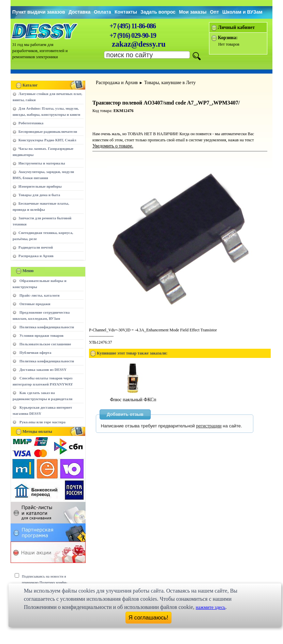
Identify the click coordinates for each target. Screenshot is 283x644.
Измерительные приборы (40, 186)
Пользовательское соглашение (45, 344)
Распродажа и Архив (36, 256)
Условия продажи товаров (41, 335)
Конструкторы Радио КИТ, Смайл (47, 140)
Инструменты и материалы (42, 163)
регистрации (209, 426)
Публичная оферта (35, 352)
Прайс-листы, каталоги (39, 295)
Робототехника (31, 123)
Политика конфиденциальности (47, 327)
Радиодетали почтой (36, 247)
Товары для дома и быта (39, 195)
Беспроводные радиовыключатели (48, 131)
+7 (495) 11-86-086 (132, 26)
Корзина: (228, 38)
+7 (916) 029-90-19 (133, 35)
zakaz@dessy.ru (139, 44)
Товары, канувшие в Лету (170, 83)
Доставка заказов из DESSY (43, 370)
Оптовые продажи (35, 304)
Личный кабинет (236, 27)
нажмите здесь (211, 607)
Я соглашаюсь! (148, 618)
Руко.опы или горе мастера (42, 422)
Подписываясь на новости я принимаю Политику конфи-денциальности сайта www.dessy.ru (50, 582)
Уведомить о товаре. (113, 146)
